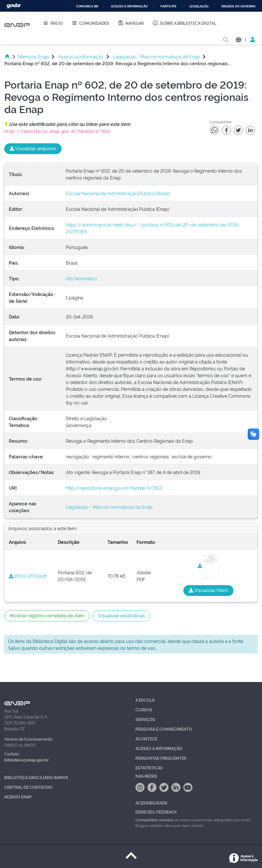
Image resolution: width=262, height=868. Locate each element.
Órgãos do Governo (238, 6)
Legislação (199, 6)
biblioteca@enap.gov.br (27, 760)
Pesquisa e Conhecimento (164, 729)
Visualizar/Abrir (208, 590)
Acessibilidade (151, 803)
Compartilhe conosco (154, 820)
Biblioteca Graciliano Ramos (36, 777)
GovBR (14, 6)
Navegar (131, 23)
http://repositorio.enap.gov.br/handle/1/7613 (114, 488)
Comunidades (90, 23)
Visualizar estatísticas (121, 615)
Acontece (146, 739)
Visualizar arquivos (33, 148)
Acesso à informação (129, 6)
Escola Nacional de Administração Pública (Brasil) (118, 193)
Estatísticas (149, 768)
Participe (168, 6)
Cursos (144, 709)
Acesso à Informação (81, 56)
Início (53, 23)
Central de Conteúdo (28, 787)
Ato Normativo (81, 278)
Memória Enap (33, 56)
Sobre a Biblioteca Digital (184, 23)
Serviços (145, 719)
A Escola (145, 700)
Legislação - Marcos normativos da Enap (157, 56)
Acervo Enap (18, 797)
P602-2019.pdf (28, 576)
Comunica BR (87, 6)
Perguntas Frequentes (161, 758)
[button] (238, 39)
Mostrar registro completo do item (47, 615)
